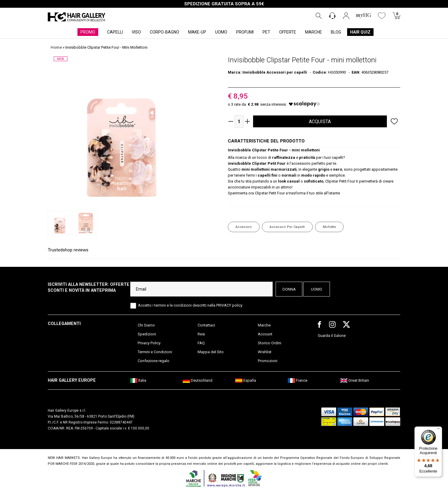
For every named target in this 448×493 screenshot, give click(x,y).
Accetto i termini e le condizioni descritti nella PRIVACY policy (190, 305)
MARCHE (313, 32)
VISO (136, 32)
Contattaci (206, 325)
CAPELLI (115, 32)
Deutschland (198, 380)
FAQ (201, 343)
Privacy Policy (149, 343)
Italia (138, 380)
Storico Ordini (270, 343)
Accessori (244, 227)
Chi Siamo (146, 325)
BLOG (336, 32)
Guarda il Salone (332, 336)
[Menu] (439, 430)
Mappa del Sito (211, 352)
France (298, 380)
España (246, 380)
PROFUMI (245, 32)
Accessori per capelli (287, 227)
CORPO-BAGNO (165, 32)
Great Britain (355, 380)
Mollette (329, 227)
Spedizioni (147, 334)
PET (266, 32)
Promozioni (268, 361)
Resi (201, 334)
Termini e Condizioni (155, 352)
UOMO (221, 32)
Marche (264, 325)
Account (265, 334)
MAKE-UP (197, 32)
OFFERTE (288, 32)
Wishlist (265, 352)
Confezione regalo (154, 361)
